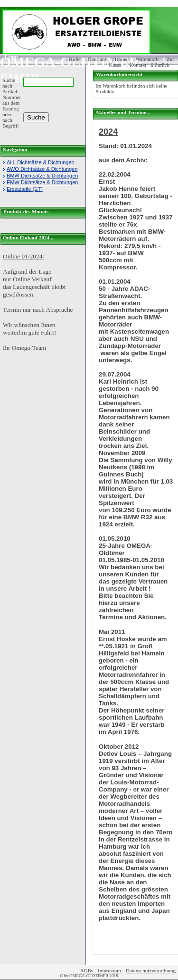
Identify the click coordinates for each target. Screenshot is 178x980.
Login (8, 57)
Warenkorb (147, 59)
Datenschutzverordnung (151, 970)
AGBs (87, 970)
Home (121, 59)
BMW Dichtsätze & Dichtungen (42, 176)
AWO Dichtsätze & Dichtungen (42, 169)
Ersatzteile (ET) (25, 189)
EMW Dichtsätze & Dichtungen (42, 182)
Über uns (97, 59)
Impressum (109, 970)
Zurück (162, 65)
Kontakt (138, 65)
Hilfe (74, 59)
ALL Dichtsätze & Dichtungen (41, 162)
